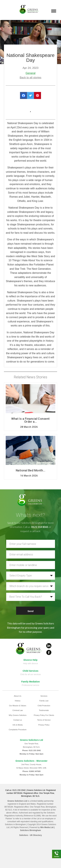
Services (44, 696)
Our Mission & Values (18, 706)
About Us (18, 696)
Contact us (18, 720)
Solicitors (24, 835)
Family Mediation (31, 682)
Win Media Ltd (47, 827)
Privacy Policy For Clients (44, 715)
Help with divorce (30, 664)
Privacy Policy (44, 725)
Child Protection (44, 706)
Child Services (30, 671)
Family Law (44, 701)
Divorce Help (31, 660)
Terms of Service (44, 720)
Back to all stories (30, 78)
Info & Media (18, 725)
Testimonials (44, 710)
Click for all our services (30, 674)
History (18, 701)
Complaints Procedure (18, 730)
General (30, 73)
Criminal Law (18, 710)
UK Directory (36, 835)
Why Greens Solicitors (18, 715)
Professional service (30, 685)
